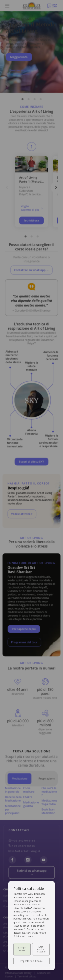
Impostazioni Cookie (32, 961)
